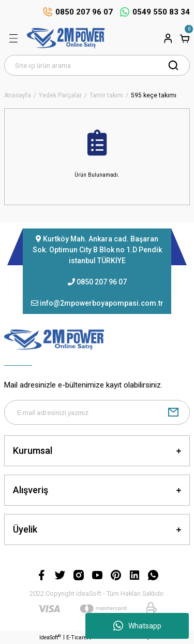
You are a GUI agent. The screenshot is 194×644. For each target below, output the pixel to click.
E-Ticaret (77, 638)
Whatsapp (137, 626)
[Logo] (66, 38)
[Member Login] (168, 38)
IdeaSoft (50, 637)
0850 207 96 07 (102, 282)
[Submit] (173, 412)
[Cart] (185, 38)
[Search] (97, 65)
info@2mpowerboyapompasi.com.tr (102, 303)
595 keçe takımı (154, 96)
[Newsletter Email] (97, 412)
